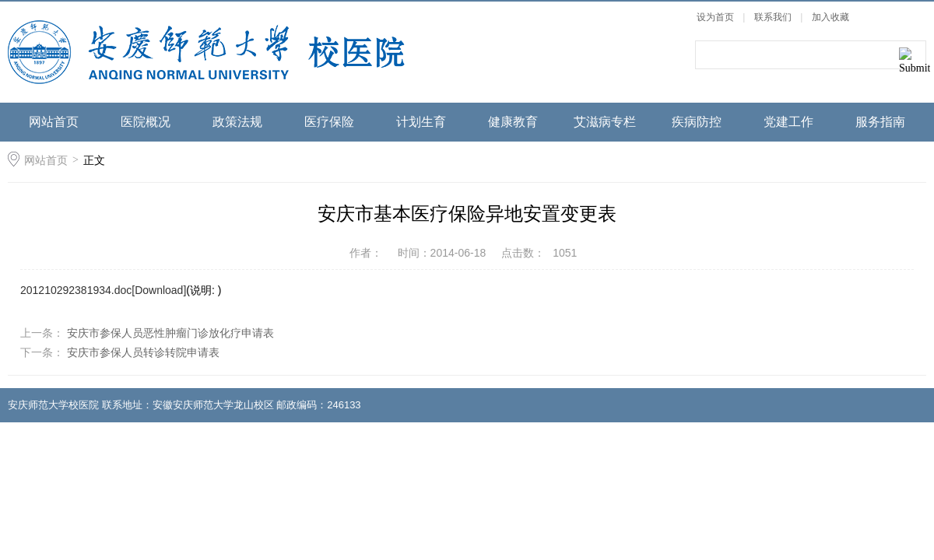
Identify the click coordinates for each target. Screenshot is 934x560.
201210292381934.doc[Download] (103, 290)
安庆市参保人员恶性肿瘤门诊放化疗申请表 (169, 333)
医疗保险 (329, 122)
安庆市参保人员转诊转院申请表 (142, 352)
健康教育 (513, 122)
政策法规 (237, 122)
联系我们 (774, 17)
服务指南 (880, 122)
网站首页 (54, 122)
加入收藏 (830, 17)
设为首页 (715, 17)
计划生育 (421, 122)
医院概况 (146, 122)
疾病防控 (697, 122)
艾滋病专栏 (605, 122)
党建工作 (788, 122)
